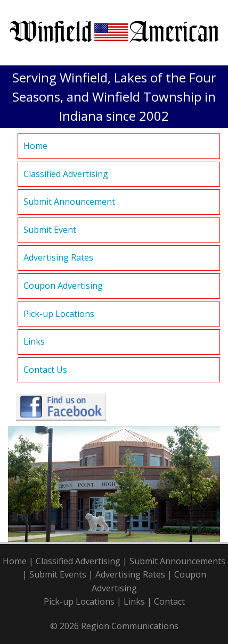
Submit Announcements (177, 561)
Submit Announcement (69, 202)
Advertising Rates (58, 257)
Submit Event (50, 230)
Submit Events (58, 574)
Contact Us (45, 370)
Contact (169, 601)
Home (35, 146)
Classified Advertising (66, 174)
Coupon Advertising (63, 286)
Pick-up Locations (59, 314)
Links (34, 341)
